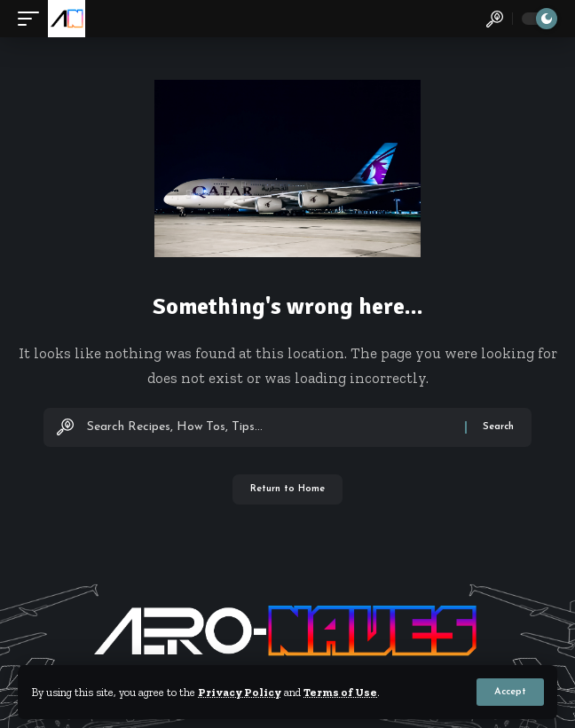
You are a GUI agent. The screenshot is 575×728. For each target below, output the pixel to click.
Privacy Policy (240, 692)
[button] (510, 692)
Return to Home (287, 489)
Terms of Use (340, 692)
